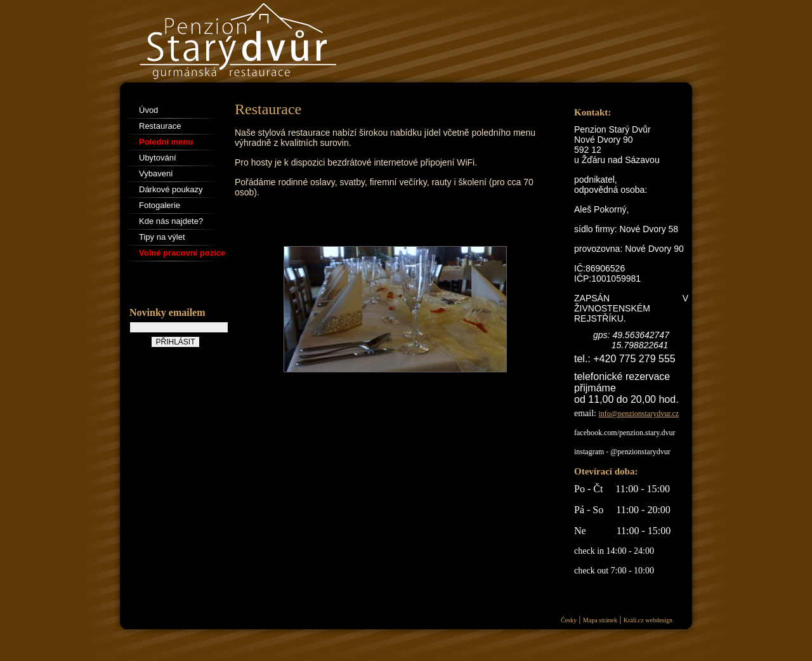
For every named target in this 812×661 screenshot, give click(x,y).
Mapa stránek (600, 620)
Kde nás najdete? (171, 221)
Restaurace (160, 126)
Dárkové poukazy (171, 189)
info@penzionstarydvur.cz (639, 414)
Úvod (148, 110)
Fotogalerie (160, 205)
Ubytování (158, 158)
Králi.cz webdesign (648, 620)
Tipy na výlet (162, 237)
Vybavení (156, 173)
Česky (569, 620)
